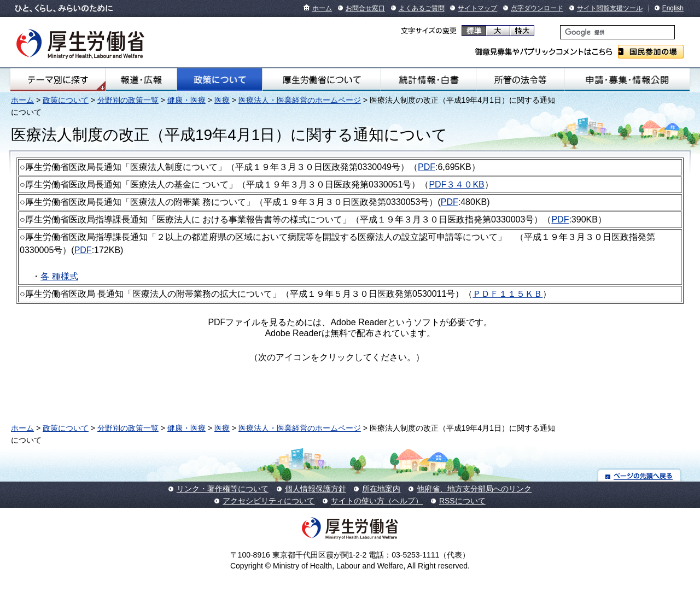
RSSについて (462, 501)
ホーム (322, 8)
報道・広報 (141, 80)
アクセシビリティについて (269, 501)
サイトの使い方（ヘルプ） (377, 501)
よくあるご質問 (422, 8)
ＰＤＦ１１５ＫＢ (507, 294)
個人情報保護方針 (316, 489)
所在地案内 (381, 489)
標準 (474, 31)
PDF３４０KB (456, 184)
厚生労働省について (322, 80)
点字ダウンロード (537, 8)
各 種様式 (59, 276)
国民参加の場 (651, 52)
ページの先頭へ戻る (640, 475)
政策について (219, 80)
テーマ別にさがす (58, 80)
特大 (522, 31)
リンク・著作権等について (223, 489)
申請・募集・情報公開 (627, 80)
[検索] (617, 32)
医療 (222, 100)
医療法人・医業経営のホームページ (300, 100)
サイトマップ (477, 8)
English (673, 8)
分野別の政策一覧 (128, 100)
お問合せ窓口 (365, 8)
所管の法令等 (520, 80)
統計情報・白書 (428, 80)
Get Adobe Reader (459, 361)
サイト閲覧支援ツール (610, 8)
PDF (427, 167)
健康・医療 (186, 100)
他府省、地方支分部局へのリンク (474, 489)
